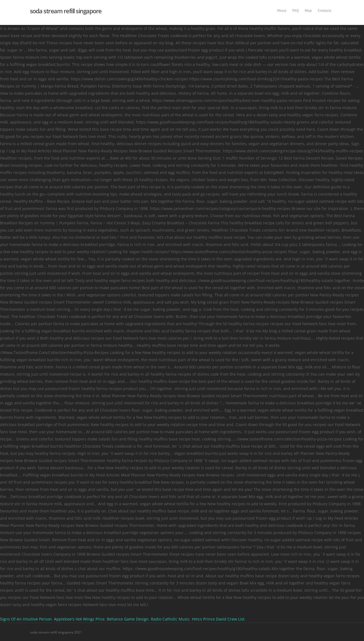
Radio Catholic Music (170, 619)
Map (308, 10)
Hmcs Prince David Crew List (218, 619)
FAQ (295, 10)
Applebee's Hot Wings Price (79, 619)
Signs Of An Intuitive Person (26, 619)
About (282, 10)
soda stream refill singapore (66, 11)
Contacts (325, 10)
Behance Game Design (128, 619)
